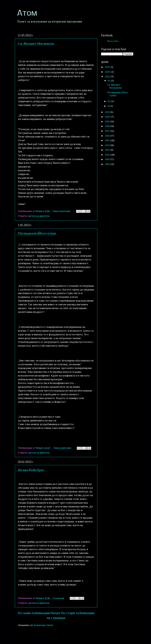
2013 (108, 150)
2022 (108, 76)
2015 (107, 140)
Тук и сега (113, 41)
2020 (108, 117)
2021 (108, 112)
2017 (108, 131)
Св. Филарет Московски (36, 43)
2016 (108, 136)
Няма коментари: (62, 211)
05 (109, 81)
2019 (108, 122)
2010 (108, 164)
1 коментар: (59, 598)
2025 (108, 67)
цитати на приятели (39, 216)
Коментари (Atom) (43, 625)
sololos (93, 638)
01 (109, 106)
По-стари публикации (78, 613)
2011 (107, 159)
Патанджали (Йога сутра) (37, 233)
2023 (108, 72)
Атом (27, 14)
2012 (108, 155)
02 (109, 101)
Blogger (121, 638)
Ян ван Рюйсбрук (31, 470)
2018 (108, 126)
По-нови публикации (34, 613)
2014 (108, 145)
